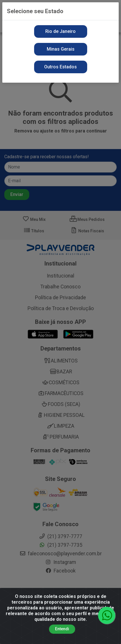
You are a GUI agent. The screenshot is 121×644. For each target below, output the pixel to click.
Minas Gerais (61, 49)
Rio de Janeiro (61, 31)
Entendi (62, 629)
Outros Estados (61, 67)
